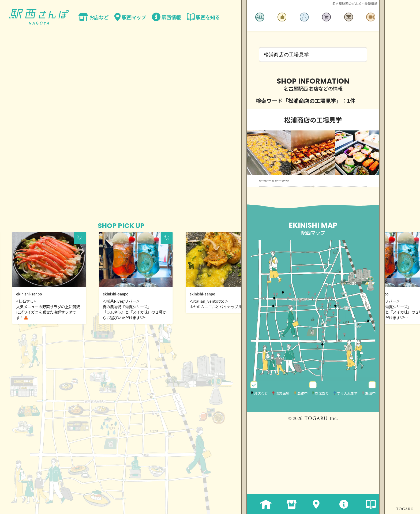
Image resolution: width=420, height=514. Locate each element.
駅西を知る (366, 504)
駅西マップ (313, 504)
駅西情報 (339, 504)
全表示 (262, 450)
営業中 (294, 450)
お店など (287, 504)
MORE (313, 242)
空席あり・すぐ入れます (345, 450)
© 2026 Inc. (313, 487)
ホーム (260, 504)
